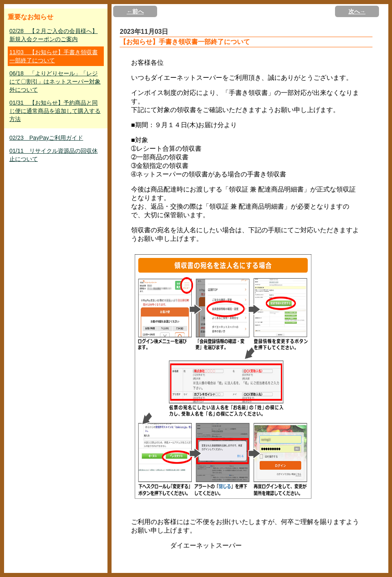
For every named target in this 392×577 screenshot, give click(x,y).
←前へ (135, 11)
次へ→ (357, 11)
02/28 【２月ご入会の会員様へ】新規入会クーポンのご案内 (54, 35)
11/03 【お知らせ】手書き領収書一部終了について (54, 56)
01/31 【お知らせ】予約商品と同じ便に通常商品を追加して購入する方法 (55, 111)
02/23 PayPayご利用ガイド (46, 138)
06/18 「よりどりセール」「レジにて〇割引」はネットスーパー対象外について (55, 81)
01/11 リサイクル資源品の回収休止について (54, 155)
